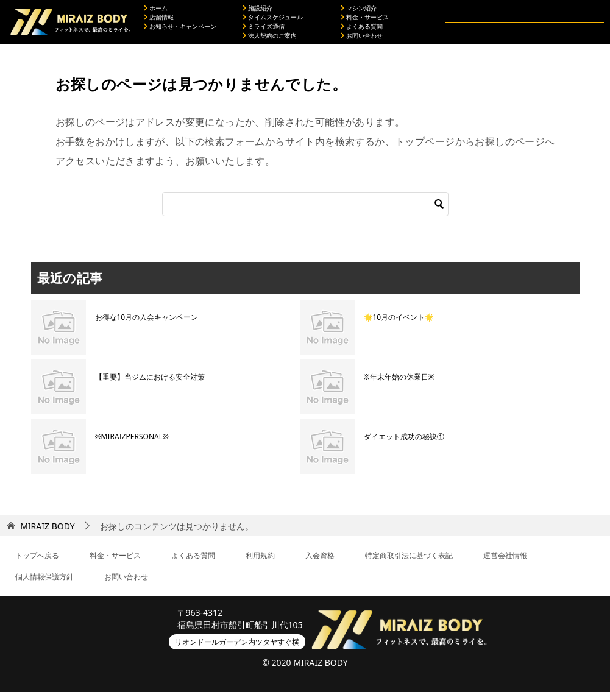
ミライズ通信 (264, 30)
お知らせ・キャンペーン (180, 30)
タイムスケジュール (273, 21)
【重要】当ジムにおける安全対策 (150, 385)
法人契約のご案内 (270, 40)
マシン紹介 (359, 12)
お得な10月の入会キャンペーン (147, 325)
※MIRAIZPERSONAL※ (132, 444)
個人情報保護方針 (44, 585)
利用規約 (260, 563)
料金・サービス (365, 21)
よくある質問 (362, 30)
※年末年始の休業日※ (399, 385)
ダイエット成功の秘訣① (404, 444)
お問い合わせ (362, 40)
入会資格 (320, 563)
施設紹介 (257, 12)
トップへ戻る (37, 563)
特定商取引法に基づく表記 (409, 563)
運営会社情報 (505, 563)
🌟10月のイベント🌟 (399, 325)
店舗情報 (159, 21)
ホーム (156, 12)
